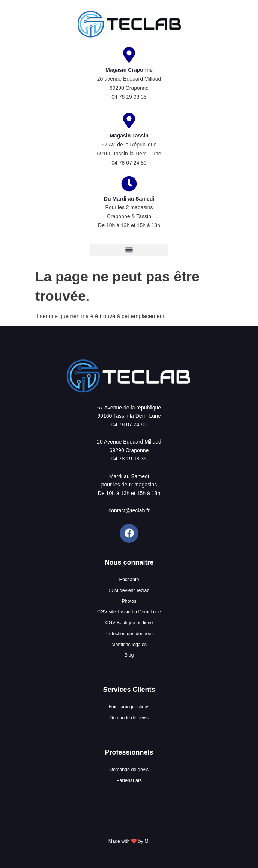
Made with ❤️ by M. (129, 841)
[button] (129, 250)
